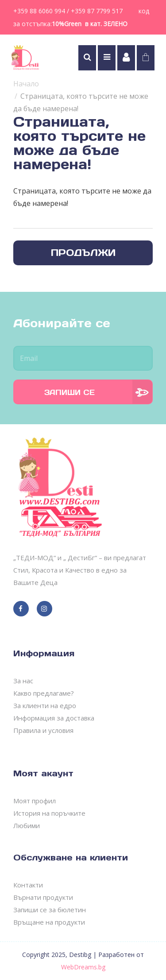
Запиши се (69, 392)
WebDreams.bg (83, 967)
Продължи (83, 253)
